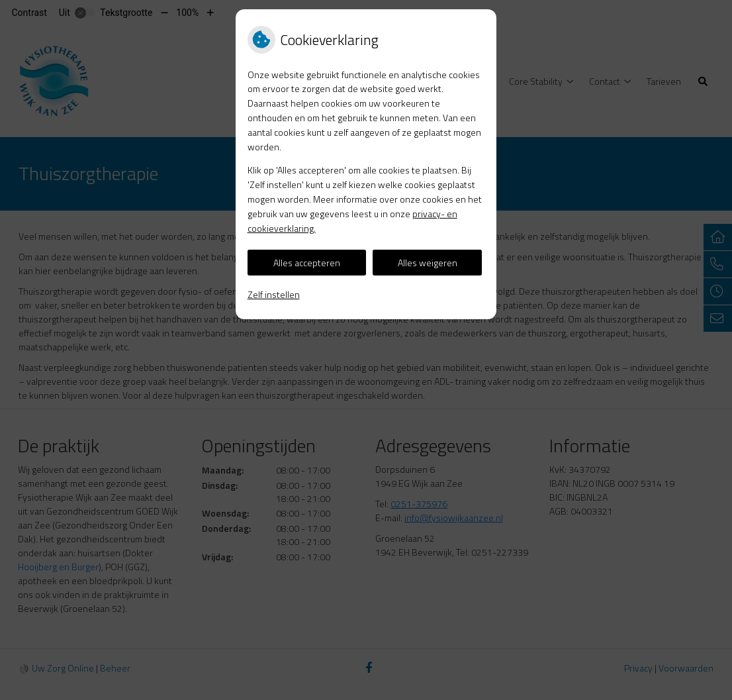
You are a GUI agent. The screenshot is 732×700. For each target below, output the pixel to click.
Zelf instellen (274, 294)
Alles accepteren (307, 263)
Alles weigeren (428, 263)
